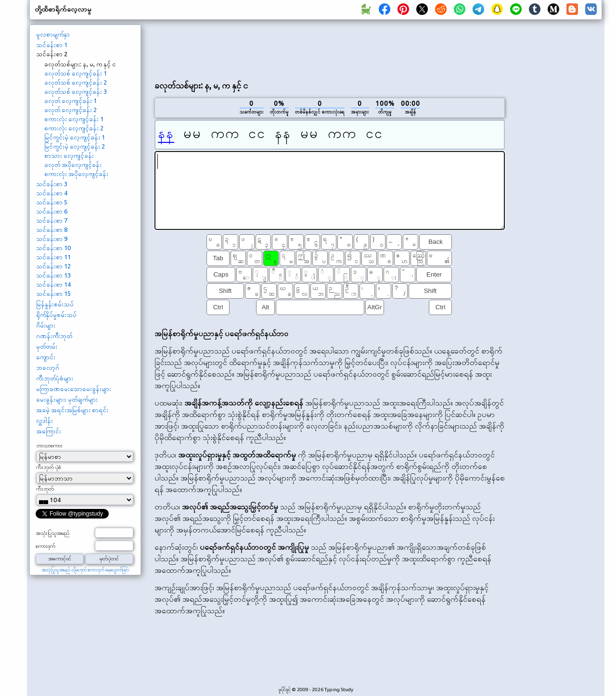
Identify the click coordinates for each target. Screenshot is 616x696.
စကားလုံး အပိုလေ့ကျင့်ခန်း (76, 174)
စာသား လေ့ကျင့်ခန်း (69, 155)
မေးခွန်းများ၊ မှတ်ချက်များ (67, 399)
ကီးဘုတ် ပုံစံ (49, 467)
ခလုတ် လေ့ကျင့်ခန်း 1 (71, 101)
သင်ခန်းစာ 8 (52, 229)
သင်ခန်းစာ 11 (53, 257)
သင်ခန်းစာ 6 (52, 211)
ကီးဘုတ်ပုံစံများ (55, 378)
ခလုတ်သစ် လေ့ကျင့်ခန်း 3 (76, 91)
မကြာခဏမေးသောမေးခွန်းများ (74, 389)
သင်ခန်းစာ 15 (53, 293)
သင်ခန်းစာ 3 (52, 184)
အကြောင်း (49, 431)
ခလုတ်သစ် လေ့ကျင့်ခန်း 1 (76, 73)
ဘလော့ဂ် (48, 367)
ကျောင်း (46, 357)
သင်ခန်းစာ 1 (52, 45)
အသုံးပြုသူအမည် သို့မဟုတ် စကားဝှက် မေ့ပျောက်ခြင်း (85, 570)
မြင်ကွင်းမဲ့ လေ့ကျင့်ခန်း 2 (75, 146)
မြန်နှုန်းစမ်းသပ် (55, 304)
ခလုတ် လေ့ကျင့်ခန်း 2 (71, 110)
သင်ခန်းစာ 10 (53, 248)
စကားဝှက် (45, 546)
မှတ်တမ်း (47, 346)
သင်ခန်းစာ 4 (52, 193)
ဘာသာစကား (49, 445)
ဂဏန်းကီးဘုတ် (54, 336)
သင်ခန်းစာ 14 (53, 284)
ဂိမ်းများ (46, 325)
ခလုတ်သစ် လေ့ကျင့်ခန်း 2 (76, 82)
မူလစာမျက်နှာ (53, 34)
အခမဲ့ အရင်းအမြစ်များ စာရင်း (72, 410)
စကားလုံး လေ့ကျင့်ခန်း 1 (74, 119)
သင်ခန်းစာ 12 (53, 266)
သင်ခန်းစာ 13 (53, 275)
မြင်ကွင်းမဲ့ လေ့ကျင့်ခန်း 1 (75, 137)
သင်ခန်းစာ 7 (52, 220)
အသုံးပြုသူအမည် (52, 533)
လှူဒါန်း (45, 420)
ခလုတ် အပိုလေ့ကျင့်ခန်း (73, 165)
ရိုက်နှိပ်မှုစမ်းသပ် (56, 315)
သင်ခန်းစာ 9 (52, 239)
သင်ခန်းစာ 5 (52, 202)
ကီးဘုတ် (45, 489)
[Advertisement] (330, 49)
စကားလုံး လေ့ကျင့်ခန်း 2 (74, 128)
